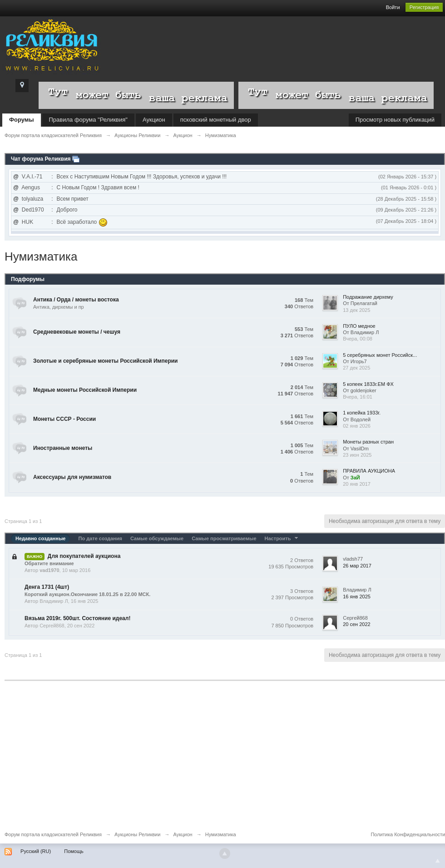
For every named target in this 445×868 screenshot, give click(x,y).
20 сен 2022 (357, 624)
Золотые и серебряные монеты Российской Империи (106, 361)
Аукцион (154, 120)
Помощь (74, 851)
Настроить (282, 538)
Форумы (22, 120)
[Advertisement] (222, 762)
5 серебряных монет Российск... (380, 355)
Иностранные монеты (63, 448)
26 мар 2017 (357, 566)
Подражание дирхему (368, 297)
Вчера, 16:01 (358, 397)
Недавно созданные (40, 538)
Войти (393, 7)
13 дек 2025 (356, 310)
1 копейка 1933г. (362, 413)
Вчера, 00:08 (358, 339)
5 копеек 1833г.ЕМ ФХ (368, 384)
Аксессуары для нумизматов (72, 477)
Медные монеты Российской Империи (85, 390)
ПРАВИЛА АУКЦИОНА (369, 471)
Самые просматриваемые (224, 538)
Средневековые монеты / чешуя (77, 332)
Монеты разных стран (368, 442)
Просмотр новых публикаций (395, 120)
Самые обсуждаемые (157, 538)
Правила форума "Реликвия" (88, 120)
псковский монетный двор (216, 120)
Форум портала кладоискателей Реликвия (53, 834)
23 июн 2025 (357, 455)
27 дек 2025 (356, 368)
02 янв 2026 (357, 426)
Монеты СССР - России (64, 419)
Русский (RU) (36, 851)
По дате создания (100, 538)
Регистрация (424, 7)
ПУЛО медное (359, 326)
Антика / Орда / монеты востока (76, 300)
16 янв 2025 (357, 597)
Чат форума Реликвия (41, 159)
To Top (438, 861)
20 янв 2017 (357, 484)
